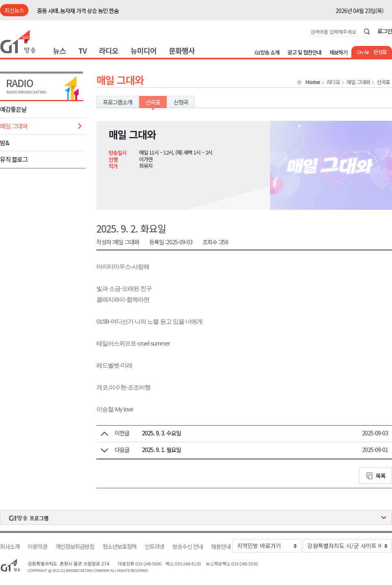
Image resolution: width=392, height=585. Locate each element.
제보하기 (338, 52)
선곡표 (383, 82)
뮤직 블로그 (14, 159)
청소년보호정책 (120, 547)
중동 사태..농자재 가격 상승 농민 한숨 (78, 11)
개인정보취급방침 (75, 547)
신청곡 (181, 102)
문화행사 (182, 50)
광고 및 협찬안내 (304, 52)
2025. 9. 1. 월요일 (161, 450)
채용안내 (221, 547)
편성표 (380, 52)
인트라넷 (155, 547)
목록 (381, 476)
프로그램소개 (118, 102)
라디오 (109, 50)
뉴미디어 (144, 50)
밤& (5, 142)
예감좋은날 (13, 109)
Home (313, 82)
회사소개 (10, 547)
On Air (363, 52)
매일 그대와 (14, 126)
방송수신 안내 (188, 547)
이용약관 (37, 547)
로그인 (385, 31)
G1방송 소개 (267, 52)
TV (82, 50)
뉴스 (59, 50)
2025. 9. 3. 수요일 (161, 433)
